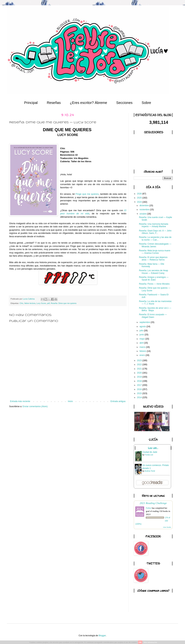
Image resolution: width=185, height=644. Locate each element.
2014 (140, 397)
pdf (48, 303)
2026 (140, 194)
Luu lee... (153, 448)
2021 (140, 369)
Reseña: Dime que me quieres (64, 303)
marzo (143, 347)
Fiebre (149, 508)
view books (167, 527)
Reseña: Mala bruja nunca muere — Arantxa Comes (155, 252)
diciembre (144, 206)
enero (143, 355)
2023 (140, 360)
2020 (140, 373)
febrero (143, 351)
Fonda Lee (149, 455)
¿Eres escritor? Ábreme (89, 103)
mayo (142, 339)
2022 (140, 365)
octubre (143, 214)
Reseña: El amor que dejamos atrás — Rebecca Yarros (153, 259)
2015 (140, 393)
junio (142, 335)
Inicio (70, 401)
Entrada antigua (118, 401)
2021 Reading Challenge (153, 503)
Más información (150, 642)
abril (142, 343)
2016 (140, 389)
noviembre (145, 210)
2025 (140, 198)
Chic (21, 303)
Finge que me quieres (87, 194)
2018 (140, 381)
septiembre (145, 322)
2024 (140, 202)
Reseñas (54, 103)
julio (142, 331)
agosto (143, 326)
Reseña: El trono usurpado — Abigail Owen (153, 316)
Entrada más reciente (20, 401)
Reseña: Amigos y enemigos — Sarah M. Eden (154, 278)
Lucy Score (41, 303)
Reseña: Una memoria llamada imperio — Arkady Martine (154, 225)
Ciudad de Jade (150, 452)
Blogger (102, 636)
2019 (140, 377)
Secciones (124, 103)
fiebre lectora (30, 303)
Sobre (146, 103)
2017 (140, 385)
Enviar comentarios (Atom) (35, 406)
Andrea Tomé (150, 471)
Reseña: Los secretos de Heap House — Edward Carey (154, 272)
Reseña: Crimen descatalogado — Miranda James (155, 245)
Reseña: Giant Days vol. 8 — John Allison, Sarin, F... (155, 232)
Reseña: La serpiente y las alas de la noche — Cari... (155, 238)
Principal (31, 103)
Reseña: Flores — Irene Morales (154, 284)
